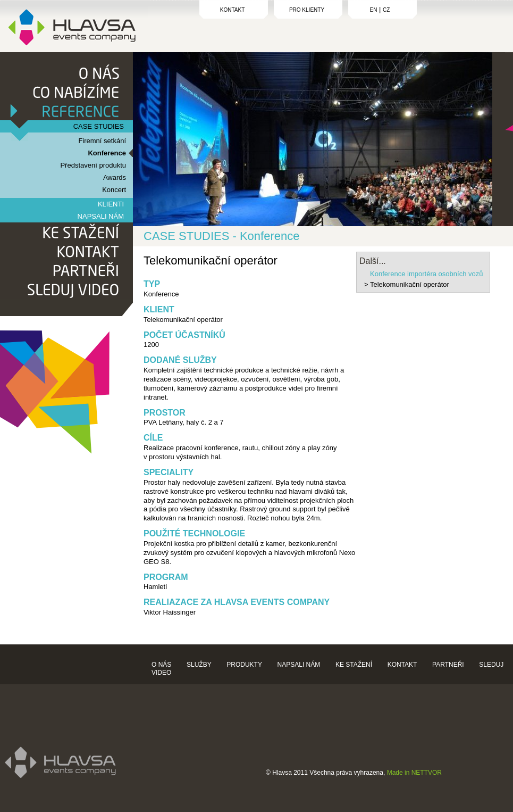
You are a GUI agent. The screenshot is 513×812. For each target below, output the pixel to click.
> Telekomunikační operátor (407, 284)
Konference (107, 153)
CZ (386, 10)
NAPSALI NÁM (101, 216)
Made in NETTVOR (414, 773)
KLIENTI (111, 204)
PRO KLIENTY (307, 10)
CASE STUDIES (99, 126)
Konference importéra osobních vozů (426, 274)
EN (374, 10)
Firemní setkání (102, 141)
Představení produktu (93, 165)
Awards (115, 177)
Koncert (114, 190)
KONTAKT (232, 10)
